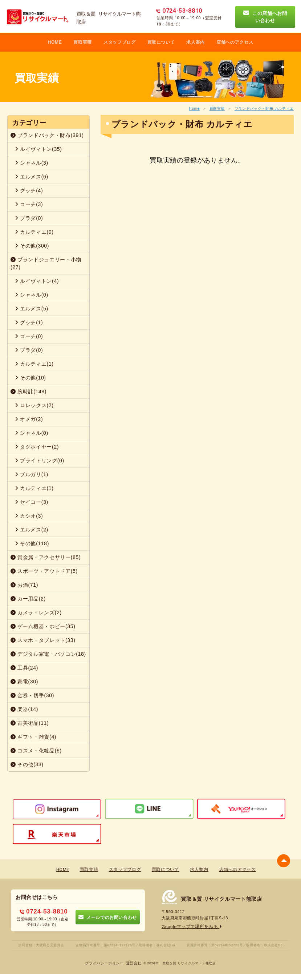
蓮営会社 (134, 962)
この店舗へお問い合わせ (265, 17)
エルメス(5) (32, 309)
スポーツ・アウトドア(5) (44, 571)
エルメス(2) (32, 530)
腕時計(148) (29, 391)
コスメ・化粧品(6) (36, 751)
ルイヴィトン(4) (37, 281)
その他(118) (32, 543)
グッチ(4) (29, 190)
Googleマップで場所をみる (190, 927)
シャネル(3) (32, 163)
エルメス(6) (32, 177)
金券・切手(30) (32, 695)
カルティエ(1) (34, 364)
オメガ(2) (29, 419)
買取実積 (83, 42)
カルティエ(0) (34, 232)
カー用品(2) (28, 599)
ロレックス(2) (34, 405)
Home (194, 109)
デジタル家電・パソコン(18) (48, 654)
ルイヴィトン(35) (38, 149)
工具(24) (24, 668)
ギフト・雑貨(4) (33, 737)
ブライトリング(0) (40, 461)
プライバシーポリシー (105, 962)
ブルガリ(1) (32, 474)
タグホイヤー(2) (37, 447)
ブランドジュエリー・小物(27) (46, 263)
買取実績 (217, 109)
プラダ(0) (29, 218)
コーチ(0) (29, 336)
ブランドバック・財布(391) (47, 135)
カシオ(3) (29, 516)
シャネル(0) (32, 295)
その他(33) (27, 764)
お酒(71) (24, 585)
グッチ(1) (29, 322)
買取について (161, 42)
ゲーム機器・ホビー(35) (43, 626)
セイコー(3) (32, 502)
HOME (55, 42)
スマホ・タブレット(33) (43, 640)
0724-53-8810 (44, 911)
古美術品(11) (30, 723)
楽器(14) (24, 709)
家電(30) (24, 682)
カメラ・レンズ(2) (36, 612)
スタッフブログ (120, 42)
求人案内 (196, 42)
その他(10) (30, 378)
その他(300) (32, 246)
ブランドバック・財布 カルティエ (264, 109)
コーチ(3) (29, 204)
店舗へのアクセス (235, 42)
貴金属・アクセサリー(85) (46, 557)
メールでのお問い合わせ (108, 916)
